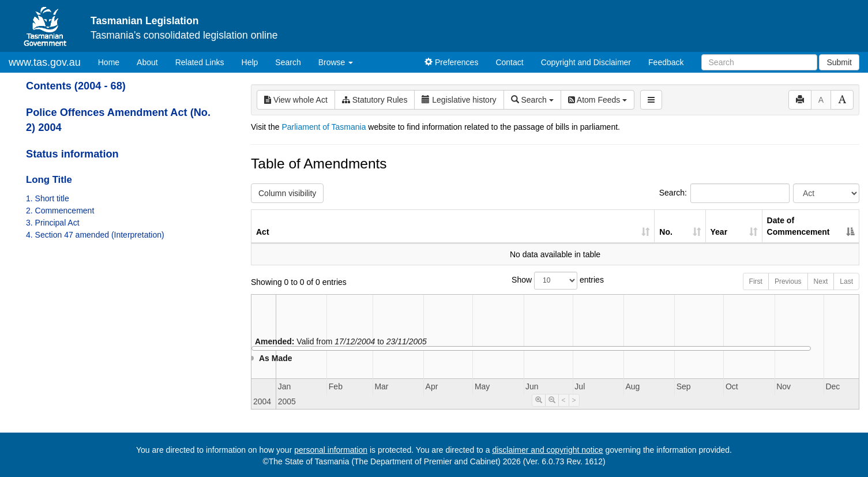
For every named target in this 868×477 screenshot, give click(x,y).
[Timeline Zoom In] (539, 400)
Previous (788, 281)
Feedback (666, 62)
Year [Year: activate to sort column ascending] (719, 232)
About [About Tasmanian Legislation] (147, 62)
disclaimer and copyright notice (547, 450)
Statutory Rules (375, 100)
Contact (509, 62)
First (756, 281)
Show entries (555, 281)
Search (288, 62)
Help (250, 62)
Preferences (451, 62)
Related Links (200, 62)
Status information (72, 154)
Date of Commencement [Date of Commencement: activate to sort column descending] (799, 226)
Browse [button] (336, 62)
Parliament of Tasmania (324, 127)
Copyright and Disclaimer (586, 62)
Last (846, 281)
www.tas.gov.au (45, 62)
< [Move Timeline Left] (564, 400)
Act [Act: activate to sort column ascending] (263, 232)
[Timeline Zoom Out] (552, 400)
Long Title (49, 180)
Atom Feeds (598, 100)
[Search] (759, 62)
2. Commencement (60, 211)
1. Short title (48, 198)
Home (113, 61)
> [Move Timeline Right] (574, 400)
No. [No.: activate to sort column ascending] (666, 232)
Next (821, 281)
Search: (724, 193)
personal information (331, 450)
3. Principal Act (53, 223)
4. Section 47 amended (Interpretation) (95, 235)
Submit (839, 62)
